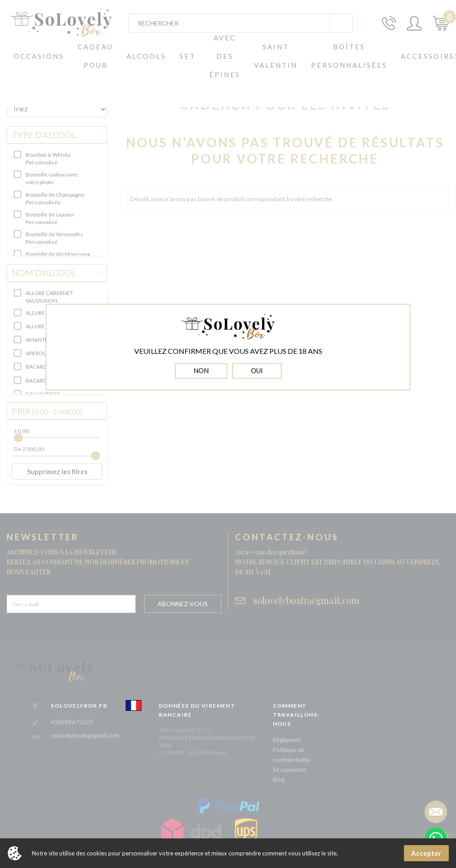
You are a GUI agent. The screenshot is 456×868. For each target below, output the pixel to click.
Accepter (426, 853)
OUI (257, 370)
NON (201, 370)
